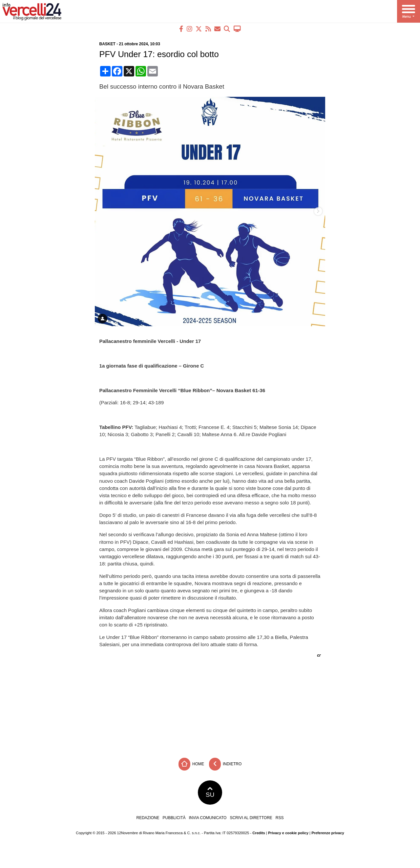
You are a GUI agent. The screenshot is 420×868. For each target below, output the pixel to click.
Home (191, 764)
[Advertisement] (210, 705)
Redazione (148, 818)
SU (210, 793)
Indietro (225, 764)
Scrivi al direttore (251, 818)
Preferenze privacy (328, 833)
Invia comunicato (208, 818)
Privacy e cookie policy (288, 833)
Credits (259, 833)
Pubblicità (174, 818)
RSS (280, 818)
